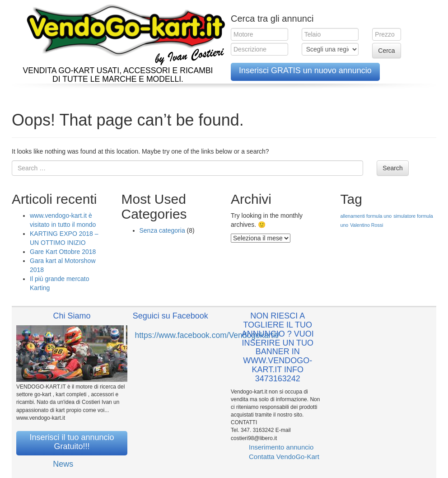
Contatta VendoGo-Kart (284, 457)
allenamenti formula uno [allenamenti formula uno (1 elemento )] (366, 216)
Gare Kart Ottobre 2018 (63, 252)
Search (392, 168)
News (63, 464)
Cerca (386, 51)
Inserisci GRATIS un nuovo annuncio (305, 70)
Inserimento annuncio (281, 447)
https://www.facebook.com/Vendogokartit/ (207, 335)
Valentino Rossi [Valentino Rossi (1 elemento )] (366, 225)
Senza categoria (162, 230)
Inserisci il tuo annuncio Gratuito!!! (72, 442)
